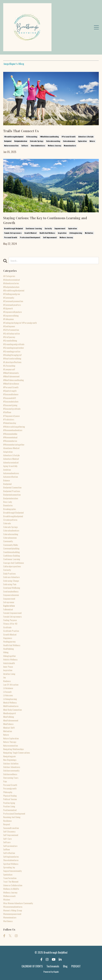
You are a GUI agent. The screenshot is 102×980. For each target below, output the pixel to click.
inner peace (8, 667)
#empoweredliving (11, 315)
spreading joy (9, 867)
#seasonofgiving (10, 405)
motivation (89, 233)
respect (7, 824)
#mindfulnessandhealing (49, 137)
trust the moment (11, 882)
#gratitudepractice (12, 333)
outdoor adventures (12, 767)
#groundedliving (10, 340)
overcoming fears (11, 778)
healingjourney (9, 641)
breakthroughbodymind (13, 516)
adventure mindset (11, 459)
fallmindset (8, 609)
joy (4, 677)
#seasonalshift (10, 398)
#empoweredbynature (12, 312)
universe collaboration (13, 885)
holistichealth (9, 663)
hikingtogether (10, 656)
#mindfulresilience (11, 384)
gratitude (7, 627)
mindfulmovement (11, 720)
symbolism (8, 874)
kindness (7, 681)
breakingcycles (10, 509)
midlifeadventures (11, 706)
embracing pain (10, 584)
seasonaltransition (11, 828)
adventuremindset (11, 462)
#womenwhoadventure (13, 430)
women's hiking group (13, 910)
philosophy (8, 792)
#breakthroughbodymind (14, 137)
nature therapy (10, 742)
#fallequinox (8, 319)
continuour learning (34, 228)
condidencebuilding (12, 552)
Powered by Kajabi (51, 972)
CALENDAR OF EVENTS (32, 966)
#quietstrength (10, 391)
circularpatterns (10, 520)
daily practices (9, 573)
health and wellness (47, 233)
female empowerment (12, 613)
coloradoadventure (11, 530)
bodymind (8, 141)
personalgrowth (10, 788)
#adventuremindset (12, 280)
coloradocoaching (53, 141)
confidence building (12, 556)
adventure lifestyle (86, 137)
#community (9, 298)
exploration (82, 141)
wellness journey (54, 146)
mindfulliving (9, 717)
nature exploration (11, 738)
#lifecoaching (32, 137)
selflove (7, 849)
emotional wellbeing (12, 588)
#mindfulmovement (11, 376)
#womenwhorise (10, 441)
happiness (8, 638)
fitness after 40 (10, 624)
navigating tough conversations (17, 753)
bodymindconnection (12, 495)
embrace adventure (11, 577)
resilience (7, 821)
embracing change (11, 581)
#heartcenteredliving (12, 358)
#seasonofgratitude (12, 409)
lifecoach (7, 692)
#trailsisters (9, 419)
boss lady (7, 502)
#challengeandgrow (12, 294)
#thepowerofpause (11, 416)
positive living (9, 806)
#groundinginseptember (14, 348)
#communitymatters (12, 305)
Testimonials (53, 966)
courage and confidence (14, 563)
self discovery (9, 831)
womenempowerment (12, 914)
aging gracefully (10, 466)
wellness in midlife (11, 889)
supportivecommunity (12, 871)
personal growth (11, 237)
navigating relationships (14, 749)
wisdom (7, 899)
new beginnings (10, 760)
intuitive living (9, 674)
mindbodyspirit (10, 713)
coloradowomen (69, 141)
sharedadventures (38, 146)
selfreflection (9, 853)
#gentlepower (9, 326)
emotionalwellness (11, 591)
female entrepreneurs (13, 233)
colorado (7, 523)
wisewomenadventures (13, 907)
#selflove (7, 412)
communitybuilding (11, 548)
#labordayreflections (12, 362)
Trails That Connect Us (21, 131)
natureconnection (11, 146)
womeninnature (70, 146)
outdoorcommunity (11, 770)
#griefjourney (9, 337)
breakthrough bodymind (14, 228)
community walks (11, 545)
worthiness (8, 921)
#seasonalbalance (11, 394)
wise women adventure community (18, 903)
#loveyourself (9, 369)
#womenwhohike (10, 434)
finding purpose (10, 620)
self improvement (50, 237)
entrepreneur (9, 602)
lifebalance (8, 688)
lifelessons (8, 695)
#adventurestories (11, 283)
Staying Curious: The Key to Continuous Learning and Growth (45, 220)
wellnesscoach (9, 896)
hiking (6, 652)
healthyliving (9, 649)
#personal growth (69, 137)
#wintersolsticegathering (14, 427)
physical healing (10, 796)
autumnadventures (11, 473)
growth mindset (31, 233)
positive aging (9, 803)
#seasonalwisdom (11, 401)
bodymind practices (12, 491)
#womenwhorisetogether (14, 444)
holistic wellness (10, 659)
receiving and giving (12, 817)
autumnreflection (11, 477)
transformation (10, 878)
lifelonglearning (76, 233)
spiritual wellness (11, 864)
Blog (65, 966)
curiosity (48, 228)
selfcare (25, 146)
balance (7, 480)
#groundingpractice (12, 351)
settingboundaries (11, 857)
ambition (7, 470)
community (8, 541)
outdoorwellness (10, 774)
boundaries (8, 505)
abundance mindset (11, 448)
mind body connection (12, 710)
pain (5, 781)
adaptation (8, 452)
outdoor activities (11, 763)
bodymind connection (12, 487)
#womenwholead (10, 437)
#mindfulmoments (11, 373)
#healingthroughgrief (12, 355)
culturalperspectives (12, 566)
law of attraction (11, 685)
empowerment (60, 228)
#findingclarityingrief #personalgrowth (20, 323)
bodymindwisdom (21, 141)
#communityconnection (13, 301)
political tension (10, 799)
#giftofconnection (11, 330)
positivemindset (10, 810)
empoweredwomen (11, 595)
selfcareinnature (10, 846)
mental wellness (10, 702)
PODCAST (76, 966)
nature (92, 141)
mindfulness (8, 724)
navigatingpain (9, 756)
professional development (30, 237)
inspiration (62, 233)
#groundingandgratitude (14, 344)
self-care (7, 839)
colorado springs (37, 141)
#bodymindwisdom (11, 287)
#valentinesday (10, 423)
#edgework (8, 308)
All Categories (9, 276)
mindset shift (9, 728)
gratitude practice (11, 631)
